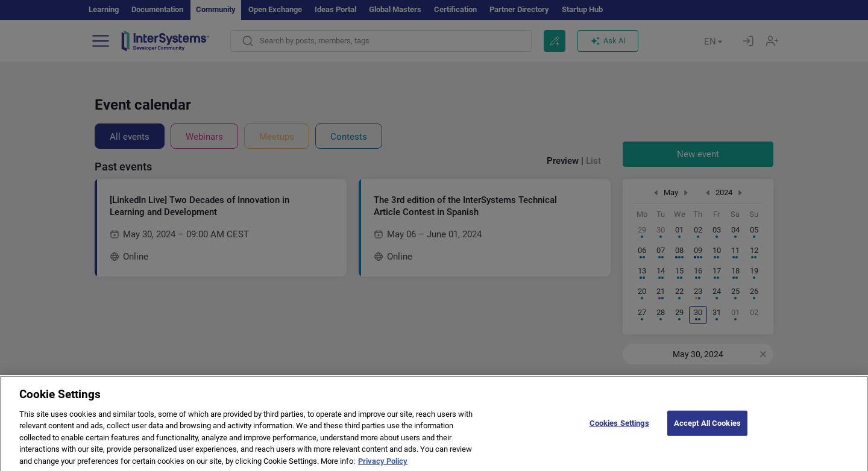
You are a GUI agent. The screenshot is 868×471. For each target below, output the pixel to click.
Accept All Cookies (707, 435)
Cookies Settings (619, 435)
